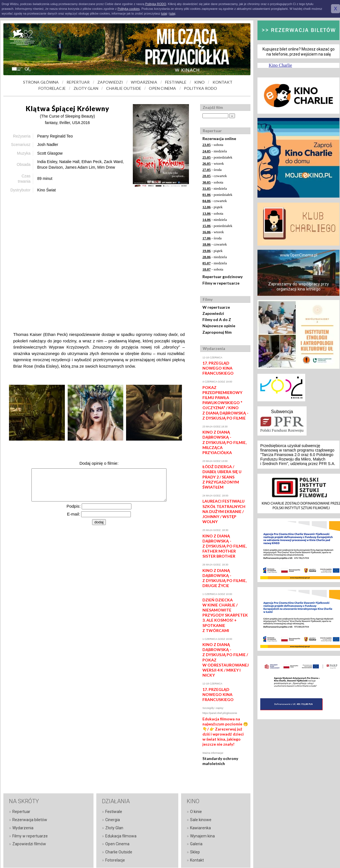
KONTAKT (223, 82)
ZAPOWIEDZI (110, 82)
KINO (199, 82)
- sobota (213, 145)
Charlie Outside (119, 852)
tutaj (164, 13)
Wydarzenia (23, 828)
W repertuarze (216, 307)
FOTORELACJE (52, 88)
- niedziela (215, 151)
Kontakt (197, 860)
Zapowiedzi (213, 313)
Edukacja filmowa (121, 836)
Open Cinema (117, 844)
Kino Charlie (280, 65)
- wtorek (213, 163)
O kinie (196, 812)
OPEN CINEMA (162, 88)
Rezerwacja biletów (30, 820)
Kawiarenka (200, 828)
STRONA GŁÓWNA (41, 82)
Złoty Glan (114, 828)
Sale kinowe (201, 820)
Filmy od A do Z (217, 320)
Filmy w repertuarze (221, 283)
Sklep (195, 852)
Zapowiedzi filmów (29, 844)
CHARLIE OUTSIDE (124, 88)
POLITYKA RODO (200, 88)
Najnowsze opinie (219, 326)
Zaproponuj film (217, 332)
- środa (212, 170)
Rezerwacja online (219, 138)
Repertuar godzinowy (223, 277)
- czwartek (215, 176)
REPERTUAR (78, 82)
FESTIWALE (176, 82)
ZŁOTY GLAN (86, 88)
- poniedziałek (217, 157)
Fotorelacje (115, 860)
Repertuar (21, 812)
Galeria (196, 844)
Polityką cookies (129, 9)
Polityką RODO (156, 4)
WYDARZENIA (144, 82)
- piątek (213, 207)
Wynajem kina (202, 836)
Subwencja (282, 412)
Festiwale (114, 812)
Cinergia (113, 820)
